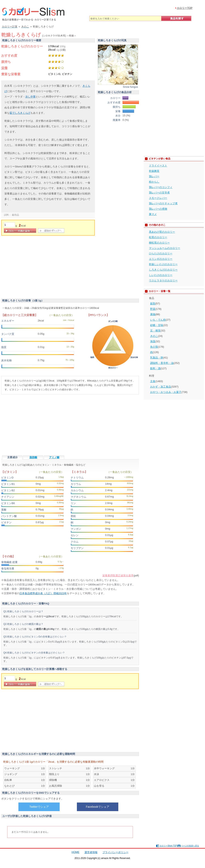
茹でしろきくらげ (20, 113)
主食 (153, 381)
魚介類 (154, 347)
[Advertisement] (35, 268)
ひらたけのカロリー (161, 253)
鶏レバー (154, 176)
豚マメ (153, 214)
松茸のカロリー (158, 237)
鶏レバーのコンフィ (161, 187)
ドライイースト (158, 166)
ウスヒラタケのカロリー (163, 280)
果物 (153, 314)
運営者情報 (91, 852)
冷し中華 (30, 97)
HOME (76, 852)
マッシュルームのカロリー (165, 248)
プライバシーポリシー (116, 852)
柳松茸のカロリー (159, 243)
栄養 (4, 68)
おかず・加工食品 (161, 387)
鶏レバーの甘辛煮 (159, 193)
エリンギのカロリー (161, 259)
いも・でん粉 (158, 320)
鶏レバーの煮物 (158, 209)
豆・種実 (155, 331)
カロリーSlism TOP (168, 846)
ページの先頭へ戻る (190, 846)
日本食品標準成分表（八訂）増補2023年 (43, 593)
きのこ (154, 336)
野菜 (153, 309)
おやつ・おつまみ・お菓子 (166, 392)
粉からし (154, 182)
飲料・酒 (155, 368)
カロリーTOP (185, 8)
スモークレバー (158, 198)
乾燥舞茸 (154, 171)
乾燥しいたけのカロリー (163, 264)
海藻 (153, 341)
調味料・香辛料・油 (162, 363)
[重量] (9, 225)
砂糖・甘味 (157, 325)
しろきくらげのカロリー (163, 270)
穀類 (153, 304)
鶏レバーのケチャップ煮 (163, 203)
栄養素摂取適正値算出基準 (118, 575)
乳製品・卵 (157, 358)
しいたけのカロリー (161, 275)
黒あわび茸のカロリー (162, 232)
